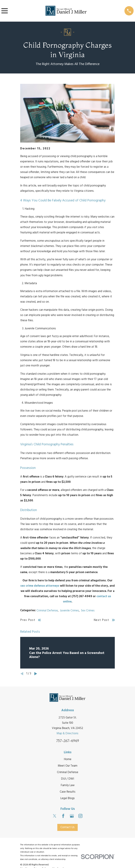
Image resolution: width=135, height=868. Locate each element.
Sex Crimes (88, 611)
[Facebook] (63, 816)
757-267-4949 (68, 741)
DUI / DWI (67, 779)
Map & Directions (67, 733)
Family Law (68, 785)
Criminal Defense (47, 611)
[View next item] (36, 674)
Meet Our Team (68, 766)
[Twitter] (55, 816)
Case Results (68, 792)
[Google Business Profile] (72, 816)
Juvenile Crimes (69, 611)
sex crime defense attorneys (40, 586)
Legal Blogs (67, 798)
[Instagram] (80, 816)
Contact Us (67, 827)
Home (68, 759)
